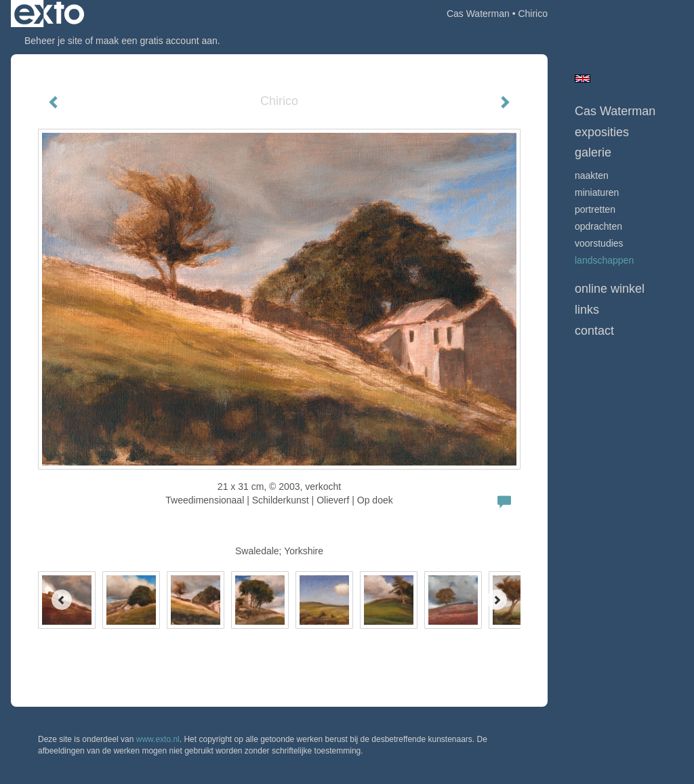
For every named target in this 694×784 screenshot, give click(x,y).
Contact (594, 331)
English (583, 79)
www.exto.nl (158, 739)
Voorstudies (599, 243)
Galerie (593, 152)
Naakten (592, 176)
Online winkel (610, 289)
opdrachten (598, 226)
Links (587, 310)
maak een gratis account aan (157, 41)
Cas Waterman (478, 14)
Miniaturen (597, 192)
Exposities (602, 132)
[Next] (497, 600)
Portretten (595, 209)
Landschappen (604, 260)
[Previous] (62, 600)
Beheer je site (54, 41)
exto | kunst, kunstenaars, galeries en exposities (49, 14)
